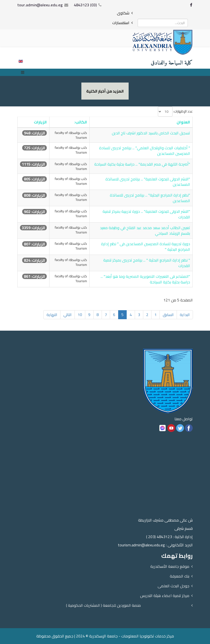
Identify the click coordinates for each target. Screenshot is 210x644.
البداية (185, 315)
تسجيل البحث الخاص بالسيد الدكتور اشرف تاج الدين (151, 133)
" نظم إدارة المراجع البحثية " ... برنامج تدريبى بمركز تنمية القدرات (147, 263)
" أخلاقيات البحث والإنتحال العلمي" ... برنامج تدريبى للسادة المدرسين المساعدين (145, 151)
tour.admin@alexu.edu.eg (40, 5)
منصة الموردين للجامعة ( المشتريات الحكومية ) (103, 605)
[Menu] (24, 72)
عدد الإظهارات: (183, 111)
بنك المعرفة (180, 576)
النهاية (52, 315)
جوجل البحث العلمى (173, 586)
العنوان (183, 122)
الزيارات (40, 122)
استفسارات (121, 23)
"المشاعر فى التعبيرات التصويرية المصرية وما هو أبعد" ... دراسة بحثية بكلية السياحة (145, 279)
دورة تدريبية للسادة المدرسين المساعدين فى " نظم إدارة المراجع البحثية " (146, 247)
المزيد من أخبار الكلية (105, 91)
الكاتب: (81, 122)
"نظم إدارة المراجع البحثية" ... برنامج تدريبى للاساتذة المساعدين (150, 198)
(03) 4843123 (85, 5)
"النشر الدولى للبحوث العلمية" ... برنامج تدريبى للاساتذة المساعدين (148, 182)
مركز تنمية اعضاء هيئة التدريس (165, 596)
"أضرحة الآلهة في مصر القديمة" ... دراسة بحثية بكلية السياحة (142, 164)
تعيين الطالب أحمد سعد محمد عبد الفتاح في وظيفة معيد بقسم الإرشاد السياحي (145, 230)
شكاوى (123, 13)
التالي (67, 315)
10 (80, 315)
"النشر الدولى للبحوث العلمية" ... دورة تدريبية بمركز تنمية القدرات (146, 214)
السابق (168, 315)
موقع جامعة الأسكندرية (170, 566)
